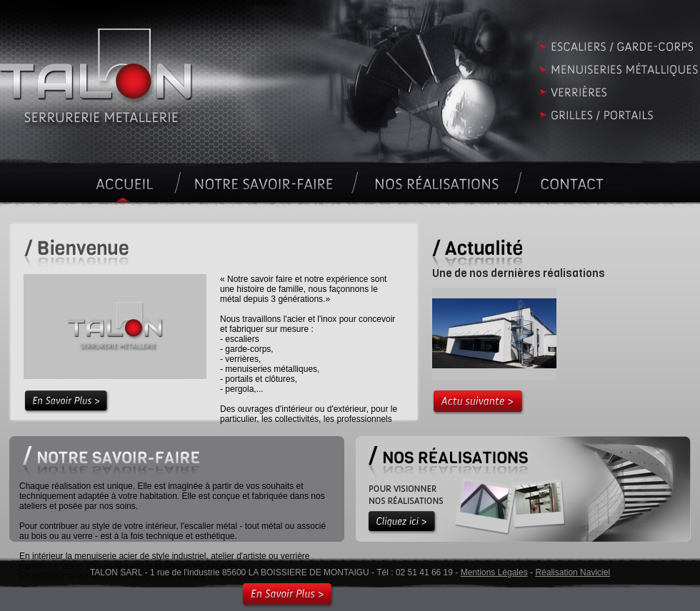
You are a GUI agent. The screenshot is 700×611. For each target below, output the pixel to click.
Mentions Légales (494, 572)
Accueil (350, 84)
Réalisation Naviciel (572, 572)
